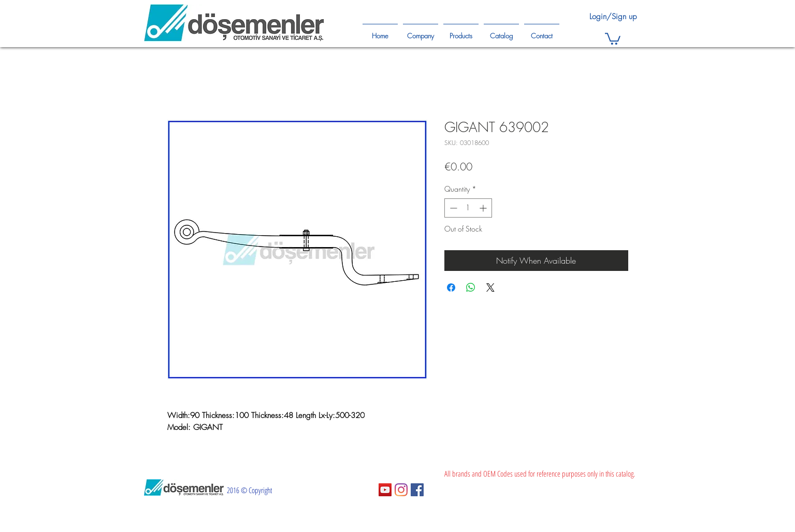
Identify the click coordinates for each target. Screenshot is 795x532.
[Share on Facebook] (451, 287)
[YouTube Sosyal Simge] (385, 490)
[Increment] (484, 208)
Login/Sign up (613, 17)
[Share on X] (490, 287)
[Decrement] (452, 208)
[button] (613, 38)
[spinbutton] (468, 208)
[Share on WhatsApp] (471, 287)
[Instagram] (401, 490)
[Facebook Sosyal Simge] (417, 490)
